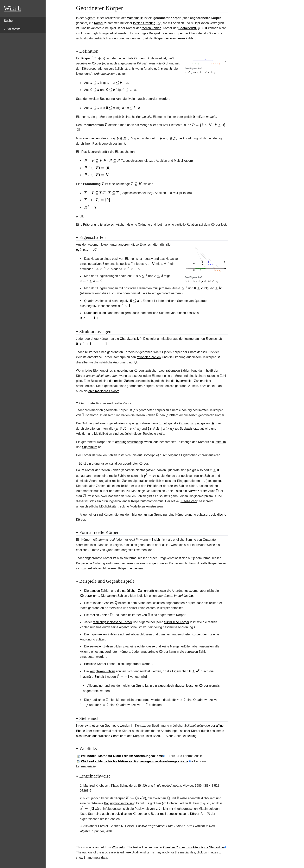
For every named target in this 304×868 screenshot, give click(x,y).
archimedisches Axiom (104, 391)
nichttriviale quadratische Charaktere (101, 736)
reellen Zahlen (151, 28)
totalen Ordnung (144, 23)
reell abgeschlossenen (102, 568)
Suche (8, 21)
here (128, 852)
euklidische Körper (176, 622)
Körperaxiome (90, 596)
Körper (99, 23)
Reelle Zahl (189, 501)
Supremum (90, 447)
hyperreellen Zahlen (190, 381)
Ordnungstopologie (192, 423)
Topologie (166, 423)
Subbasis (186, 429)
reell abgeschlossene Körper (112, 622)
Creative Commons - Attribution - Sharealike (193, 847)
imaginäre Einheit (92, 677)
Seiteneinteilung (186, 736)
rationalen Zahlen (149, 357)
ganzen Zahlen (100, 591)
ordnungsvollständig (129, 442)
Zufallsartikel (13, 29)
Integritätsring (184, 596)
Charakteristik (188, 28)
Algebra (90, 18)
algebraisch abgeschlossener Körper (183, 686)
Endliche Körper (95, 664)
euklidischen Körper (128, 814)
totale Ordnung (136, 58)
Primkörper (155, 486)
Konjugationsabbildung (120, 803)
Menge (175, 646)
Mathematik (135, 18)
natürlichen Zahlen (135, 591)
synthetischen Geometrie (102, 726)
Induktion (100, 313)
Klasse (150, 646)
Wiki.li (12, 8)
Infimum (220, 442)
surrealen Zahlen (101, 646)
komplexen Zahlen (183, 38)
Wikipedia (119, 847)
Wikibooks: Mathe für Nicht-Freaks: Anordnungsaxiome (122, 756)
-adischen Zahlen (102, 700)
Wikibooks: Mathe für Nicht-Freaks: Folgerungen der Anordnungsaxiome (135, 761)
